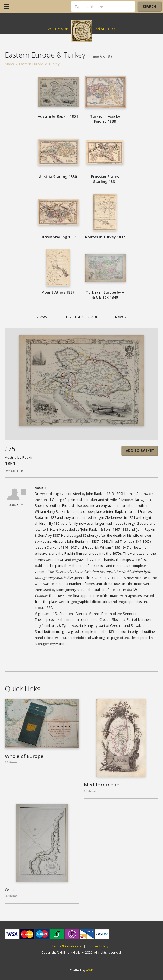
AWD (90, 970)
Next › (120, 317)
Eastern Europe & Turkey (39, 64)
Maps (9, 64)
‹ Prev (42, 317)
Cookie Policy (98, 946)
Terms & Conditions (67, 946)
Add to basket (140, 451)
